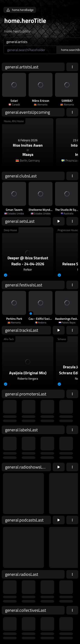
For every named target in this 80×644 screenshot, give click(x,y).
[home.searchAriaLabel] (30, 50)
